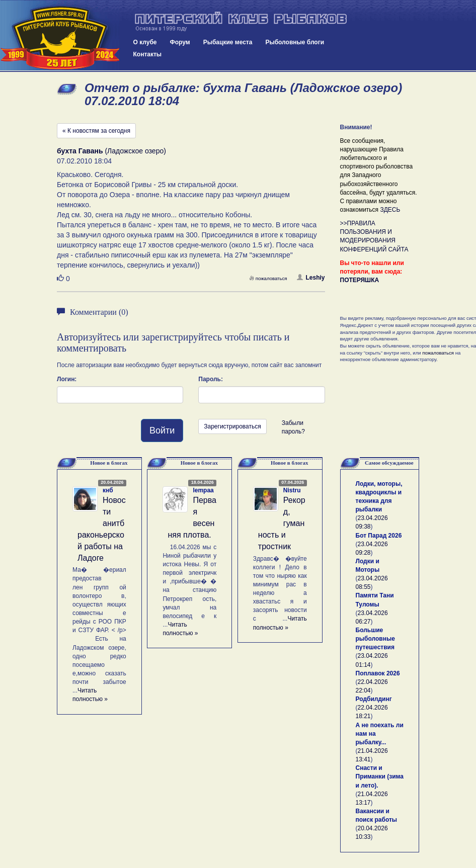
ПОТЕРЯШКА (360, 280)
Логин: (67, 379)
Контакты (148, 54)
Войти (162, 430)
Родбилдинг (374, 699)
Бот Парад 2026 (379, 536)
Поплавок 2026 (378, 673)
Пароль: (211, 379)
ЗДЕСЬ (390, 210)
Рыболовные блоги (295, 42)
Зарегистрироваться (232, 426)
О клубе (145, 42)
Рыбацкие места (228, 42)
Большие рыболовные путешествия (375, 639)
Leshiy (311, 278)
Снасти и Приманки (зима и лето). (380, 776)
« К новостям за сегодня (96, 131)
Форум (180, 42)
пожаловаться (268, 278)
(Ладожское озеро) (111, 151)
